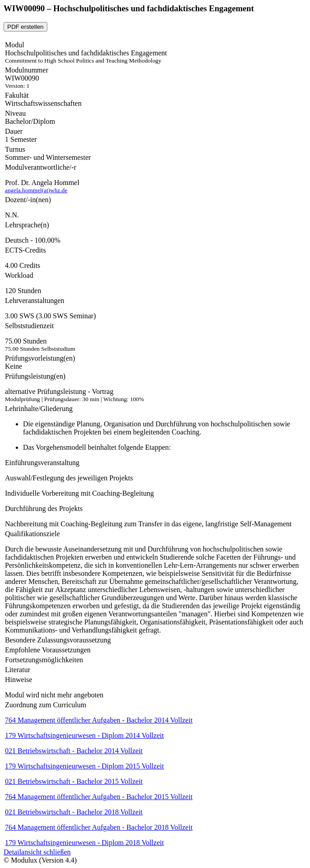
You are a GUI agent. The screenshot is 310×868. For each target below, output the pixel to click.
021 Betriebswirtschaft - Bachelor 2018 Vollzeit (74, 812)
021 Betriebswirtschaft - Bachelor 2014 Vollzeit (74, 751)
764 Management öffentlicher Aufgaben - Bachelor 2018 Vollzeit (99, 827)
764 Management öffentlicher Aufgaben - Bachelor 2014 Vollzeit (99, 720)
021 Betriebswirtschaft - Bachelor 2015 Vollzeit (74, 781)
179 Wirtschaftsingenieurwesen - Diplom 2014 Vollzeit (84, 735)
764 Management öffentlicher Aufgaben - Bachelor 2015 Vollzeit (99, 797)
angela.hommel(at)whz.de (36, 190)
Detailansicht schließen (37, 852)
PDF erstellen (25, 27)
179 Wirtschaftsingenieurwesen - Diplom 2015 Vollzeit (84, 766)
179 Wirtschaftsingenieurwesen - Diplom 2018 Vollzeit (84, 843)
